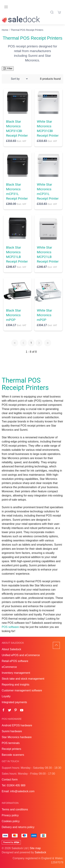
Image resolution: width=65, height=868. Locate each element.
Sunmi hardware (12, 731)
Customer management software (22, 690)
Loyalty (6, 696)
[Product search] (52, 12)
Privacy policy (10, 815)
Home (5, 30)
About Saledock (11, 649)
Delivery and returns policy (18, 827)
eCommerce (9, 667)
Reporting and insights (16, 685)
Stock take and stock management (23, 679)
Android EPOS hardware (17, 725)
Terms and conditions (15, 809)
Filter (8, 68)
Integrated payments (14, 702)
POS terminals (11, 743)
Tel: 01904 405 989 (14, 785)
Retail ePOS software (15, 661)
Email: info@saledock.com (18, 791)
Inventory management (16, 673)
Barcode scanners (13, 755)
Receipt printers (11, 749)
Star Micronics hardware (17, 737)
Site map (35, 848)
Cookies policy (11, 821)
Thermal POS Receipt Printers (27, 30)
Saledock (40, 852)
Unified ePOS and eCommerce (21, 655)
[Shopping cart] (59, 12)
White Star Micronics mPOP (45, 315)
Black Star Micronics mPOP (14, 315)
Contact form (10, 780)
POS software (10, 627)
